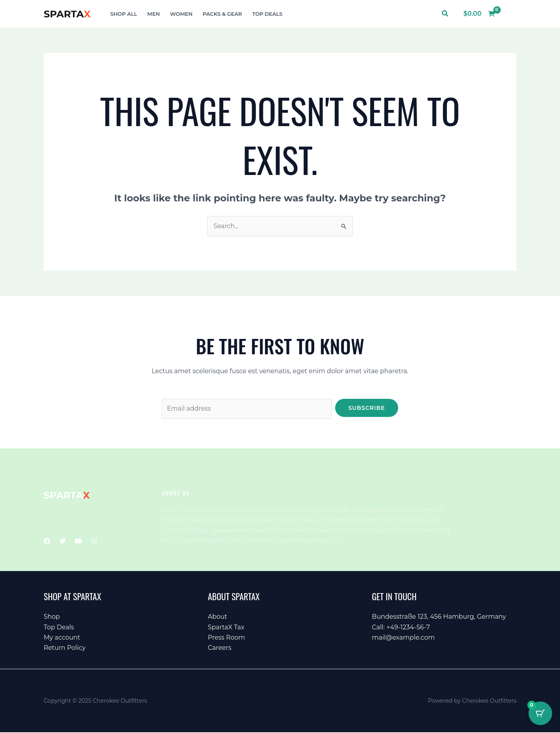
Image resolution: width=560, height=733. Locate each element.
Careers (220, 648)
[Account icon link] (510, 14)
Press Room (227, 638)
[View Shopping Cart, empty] (479, 14)
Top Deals (59, 628)
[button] (445, 14)
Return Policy (65, 648)
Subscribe (366, 408)
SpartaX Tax (226, 628)
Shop (52, 617)
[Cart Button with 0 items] (540, 713)
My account (62, 638)
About (218, 617)
